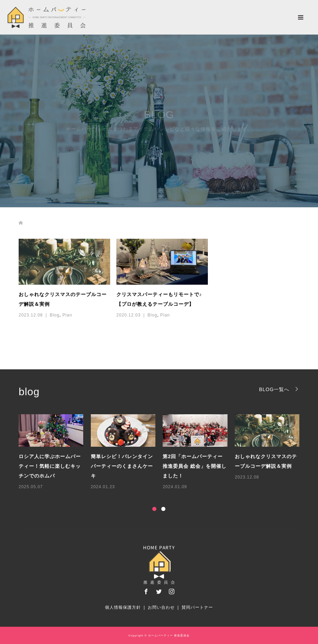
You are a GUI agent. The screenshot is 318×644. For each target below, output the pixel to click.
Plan (67, 315)
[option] (163, 452)
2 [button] (163, 509)
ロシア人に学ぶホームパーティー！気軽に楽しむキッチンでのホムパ (50, 466)
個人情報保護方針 (123, 607)
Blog (55, 315)
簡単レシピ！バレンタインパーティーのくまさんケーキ (122, 466)
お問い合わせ (161, 607)
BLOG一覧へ (274, 389)
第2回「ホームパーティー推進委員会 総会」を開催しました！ (195, 466)
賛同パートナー (197, 607)
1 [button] (154, 509)
